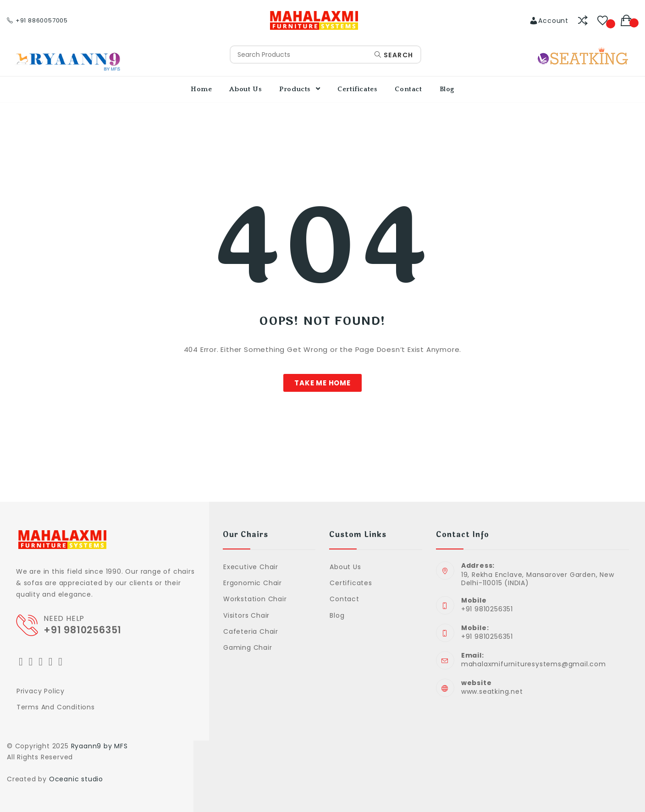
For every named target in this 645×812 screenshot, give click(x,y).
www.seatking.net (492, 691)
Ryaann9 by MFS (99, 746)
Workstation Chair (255, 599)
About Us (345, 567)
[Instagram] (41, 661)
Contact (345, 599)
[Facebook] (31, 661)
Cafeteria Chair (251, 631)
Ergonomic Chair (253, 583)
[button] (322, 383)
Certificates (351, 583)
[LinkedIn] (51, 661)
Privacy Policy (41, 691)
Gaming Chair (248, 647)
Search (394, 55)
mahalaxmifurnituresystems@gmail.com (534, 664)
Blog (337, 615)
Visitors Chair (246, 615)
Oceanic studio (76, 779)
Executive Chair (251, 567)
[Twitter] (21, 661)
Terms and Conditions (56, 707)
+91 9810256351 (84, 630)
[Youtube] (61, 661)
